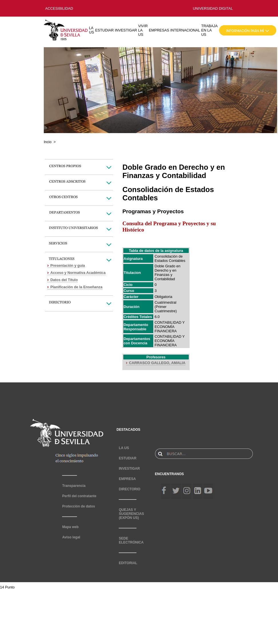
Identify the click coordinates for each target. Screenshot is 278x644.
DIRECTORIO (129, 489)
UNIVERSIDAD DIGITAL (213, 8)
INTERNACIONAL (185, 30)
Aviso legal (71, 537)
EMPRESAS (159, 30)
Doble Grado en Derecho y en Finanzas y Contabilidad (167, 272)
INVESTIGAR (126, 30)
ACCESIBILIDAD (59, 8)
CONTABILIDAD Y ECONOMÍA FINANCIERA (169, 327)
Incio (48, 142)
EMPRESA (127, 479)
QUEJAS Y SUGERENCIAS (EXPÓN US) (131, 514)
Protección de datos (79, 506)
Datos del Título (64, 280)
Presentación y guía (68, 265)
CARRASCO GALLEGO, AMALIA (157, 363)
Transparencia (74, 486)
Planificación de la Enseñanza (76, 287)
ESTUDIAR (105, 30)
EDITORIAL (128, 563)
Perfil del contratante (79, 496)
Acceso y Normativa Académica (78, 273)
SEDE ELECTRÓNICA (131, 540)
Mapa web (70, 527)
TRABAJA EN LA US (209, 30)
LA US (92, 30)
